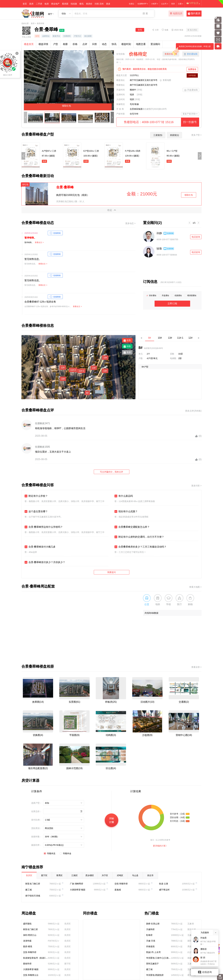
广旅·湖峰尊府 (77, 884)
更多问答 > (196, 486)
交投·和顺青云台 (31, 975)
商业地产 (55, 4)
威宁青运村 (164, 890)
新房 (31, 4)
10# (63, 379)
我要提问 (111, 572)
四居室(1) (174, 135)
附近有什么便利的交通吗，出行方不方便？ (139, 537)
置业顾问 (155, 44)
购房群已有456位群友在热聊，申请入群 (193, 48)
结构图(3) (111, 735)
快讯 (114, 44)
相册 (65, 44)
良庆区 (29, 875)
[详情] (139, 90)
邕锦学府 (27, 964)
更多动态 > (130, 223)
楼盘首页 (29, 44)
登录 (173, 4)
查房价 (89, 4)
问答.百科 (99, 4)
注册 (180, 4)
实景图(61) (74, 702)
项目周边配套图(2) (38, 768)
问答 (95, 44)
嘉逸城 (118, 890)
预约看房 (194, 14)
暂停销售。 (30, 238)
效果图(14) (38, 702)
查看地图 (165, 80)
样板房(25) (111, 702)
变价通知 (153, 296)
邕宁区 (44, 875)
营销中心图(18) (184, 735)
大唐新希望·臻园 (78, 890)
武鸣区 (120, 875)
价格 (75, 44)
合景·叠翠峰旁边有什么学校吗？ (44, 527)
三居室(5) (158, 135)
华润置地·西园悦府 (155, 975)
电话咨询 (196, 237)
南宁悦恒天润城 (33, 896)
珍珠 (159, 249)
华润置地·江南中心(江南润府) (159, 958)
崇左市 (150, 875)
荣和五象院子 (152, 964)
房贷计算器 (179, 30)
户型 (56, 44)
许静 (159, 233)
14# (105, 371)
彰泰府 (149, 935)
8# (87, 393)
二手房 (39, 4)
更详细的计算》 (160, 846)
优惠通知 (178, 296)
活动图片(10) (147, 702)
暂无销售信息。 (33, 259)
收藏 (166, 30)
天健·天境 (151, 941)
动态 (104, 44)
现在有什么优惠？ (126, 511)
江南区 (75, 875)
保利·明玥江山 (30, 935)
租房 (47, 4)
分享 (157, 30)
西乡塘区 (90, 875)
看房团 (65, 4)
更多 (108, 4)
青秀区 (59, 875)
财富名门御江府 (33, 884)
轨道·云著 (164, 884)
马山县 (135, 875)
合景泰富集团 (136, 109)
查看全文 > (39, 242)
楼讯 (81, 4)
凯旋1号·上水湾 (153, 952)
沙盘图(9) (147, 735)
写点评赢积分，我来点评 (111, 472)
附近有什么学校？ (36, 496)
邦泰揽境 (150, 946)
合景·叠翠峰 (65, 187)
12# (63, 367)
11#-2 (73, 370)
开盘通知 (165, 296)
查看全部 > (196, 667)
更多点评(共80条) (193, 411)
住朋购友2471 (42, 423)
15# (105, 358)
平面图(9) (74, 735)
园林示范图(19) (74, 768)
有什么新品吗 (124, 496)
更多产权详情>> (190, 114)
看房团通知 (192, 296)
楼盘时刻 (126, 44)
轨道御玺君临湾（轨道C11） (35, 958)
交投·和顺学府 (121, 884)
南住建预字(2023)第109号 (155, 109)
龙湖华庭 (27, 941)
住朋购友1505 (42, 447)
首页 (25, 4)
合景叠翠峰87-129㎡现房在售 (40, 302)
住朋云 (132, 4)
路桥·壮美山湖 (153, 924)
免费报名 (192, 69)
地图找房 (176, 14)
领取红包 (189, 195)
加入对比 (193, 30)
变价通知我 (191, 54)
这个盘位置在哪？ (36, 511)
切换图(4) (38, 735)
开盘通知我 (191, 90)
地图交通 (141, 44)
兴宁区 (105, 875)
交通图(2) (184, 702)
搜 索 (145, 13)
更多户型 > (196, 135)
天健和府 (150, 929)
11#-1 (81, 371)
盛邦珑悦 (27, 924)
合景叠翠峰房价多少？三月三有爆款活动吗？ (140, 547)
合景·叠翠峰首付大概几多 (40, 547)
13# (94, 368)
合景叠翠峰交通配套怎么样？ (132, 527)
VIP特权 (192, 75)
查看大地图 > (195, 587)
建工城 (29, 890)
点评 (85, 44)
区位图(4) (111, 768)
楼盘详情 (43, 44)
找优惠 (74, 4)
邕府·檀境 (28, 946)
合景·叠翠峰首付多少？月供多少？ (45, 562)
